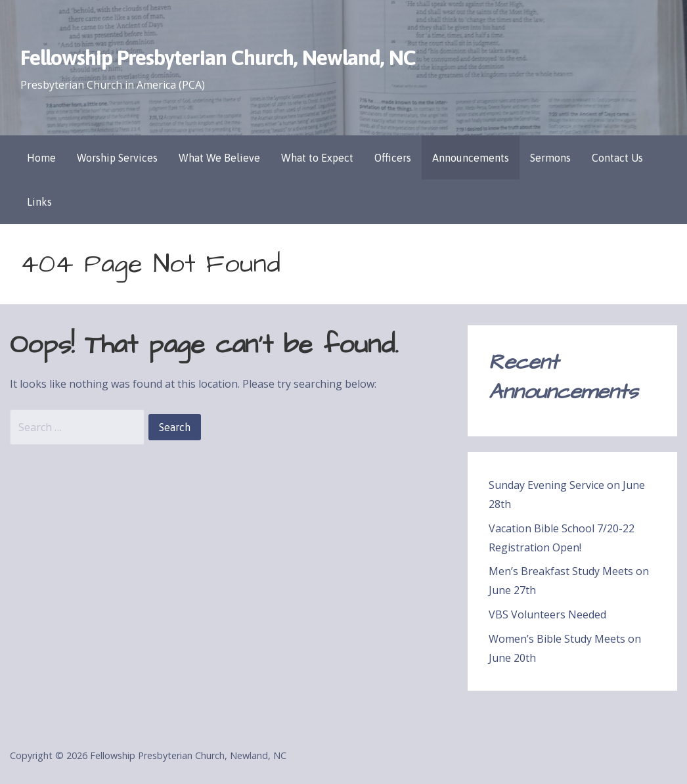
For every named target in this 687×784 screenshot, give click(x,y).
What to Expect (317, 158)
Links (39, 202)
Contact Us (617, 158)
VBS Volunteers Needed (547, 614)
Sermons (550, 158)
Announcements (471, 158)
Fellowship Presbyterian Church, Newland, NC (218, 58)
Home (41, 158)
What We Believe (219, 158)
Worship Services (117, 158)
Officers (393, 158)
